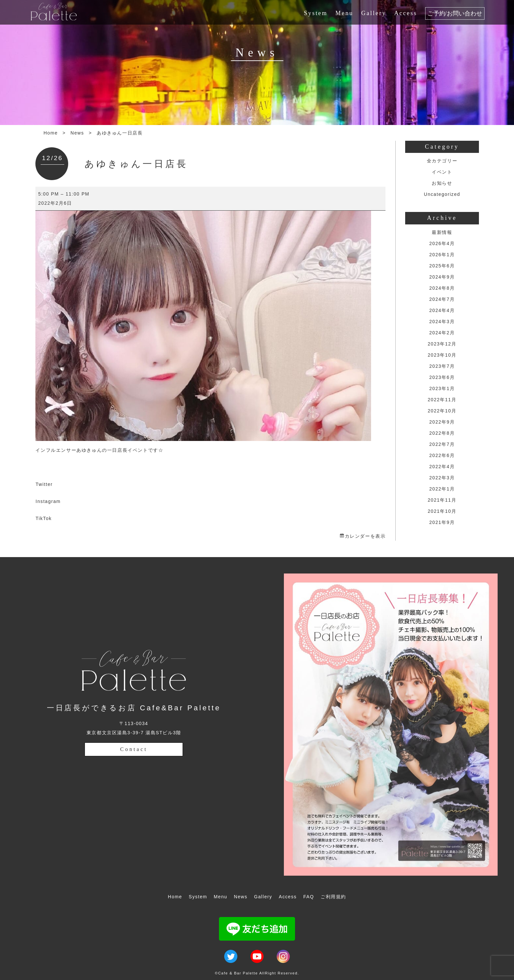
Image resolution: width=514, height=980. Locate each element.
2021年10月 (442, 511)
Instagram (48, 501)
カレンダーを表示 (365, 536)
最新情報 (442, 232)
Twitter (44, 484)
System (316, 13)
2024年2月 (442, 333)
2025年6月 (442, 266)
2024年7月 (442, 299)
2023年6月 (442, 377)
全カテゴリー (442, 161)
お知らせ (442, 183)
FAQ (309, 897)
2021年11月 (442, 500)
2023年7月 (442, 366)
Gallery (374, 13)
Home (51, 133)
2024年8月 (442, 288)
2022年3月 (442, 478)
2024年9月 (442, 277)
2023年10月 (442, 355)
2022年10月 (442, 411)
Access (405, 13)
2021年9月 (442, 522)
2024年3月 (442, 322)
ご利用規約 (333, 897)
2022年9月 (442, 422)
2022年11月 (442, 400)
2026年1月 (442, 255)
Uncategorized (442, 194)
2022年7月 (442, 444)
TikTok (44, 518)
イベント (442, 172)
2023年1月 (442, 388)
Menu (344, 13)
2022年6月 (442, 455)
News (77, 133)
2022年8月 (442, 433)
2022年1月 (442, 489)
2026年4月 (442, 243)
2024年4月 (442, 310)
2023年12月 (442, 344)
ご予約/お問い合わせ (455, 13)
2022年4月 (442, 467)
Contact (134, 749)
